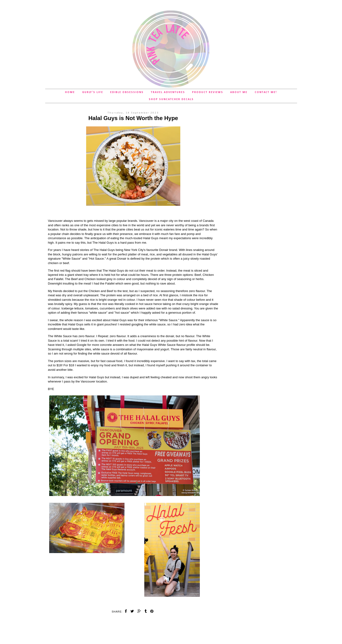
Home (70, 92)
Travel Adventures (168, 92)
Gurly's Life (93, 92)
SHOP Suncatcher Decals (171, 99)
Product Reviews (208, 92)
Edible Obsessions (127, 92)
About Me (239, 92)
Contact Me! (266, 92)
